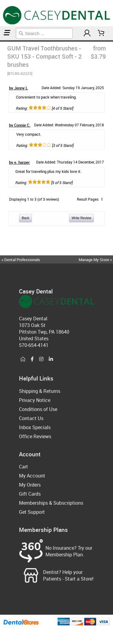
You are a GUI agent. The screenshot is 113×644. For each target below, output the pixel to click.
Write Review (82, 218)
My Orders (30, 485)
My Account (32, 476)
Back (25, 218)
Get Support (32, 512)
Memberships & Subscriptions (51, 503)
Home (1, 41)
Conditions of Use (38, 409)
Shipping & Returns (40, 391)
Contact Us (31, 418)
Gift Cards (30, 494)
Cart (24, 467)
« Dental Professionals (21, 260)
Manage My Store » (96, 260)
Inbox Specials (35, 427)
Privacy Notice (35, 400)
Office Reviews (35, 436)
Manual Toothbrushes (4, 41)
